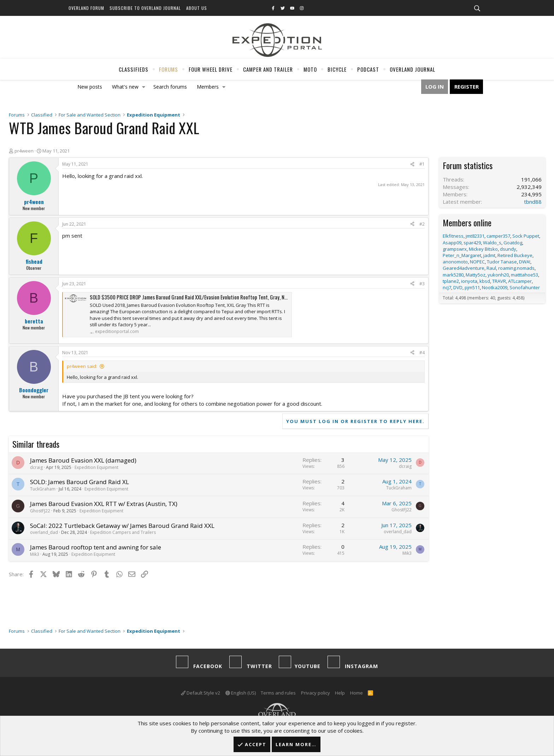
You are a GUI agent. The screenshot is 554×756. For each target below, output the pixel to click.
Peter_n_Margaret (462, 255)
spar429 (472, 243)
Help (340, 693)
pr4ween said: (82, 366)
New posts (90, 87)
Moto (310, 69)
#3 (422, 284)
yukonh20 (498, 275)
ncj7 (447, 287)
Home (356, 693)
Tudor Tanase (502, 262)
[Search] (477, 8)
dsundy (508, 249)
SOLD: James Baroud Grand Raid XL (79, 482)
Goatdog (513, 243)
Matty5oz (476, 275)
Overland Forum (86, 8)
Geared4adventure (464, 268)
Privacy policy (316, 693)
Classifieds (134, 69)
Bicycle (337, 69)
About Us (197, 8)
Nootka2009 (495, 287)
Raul (491, 268)
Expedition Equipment (96, 467)
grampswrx (455, 249)
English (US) (241, 693)
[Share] (412, 164)
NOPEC (477, 262)
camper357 (498, 236)
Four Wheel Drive (211, 69)
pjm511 (472, 287)
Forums (169, 69)
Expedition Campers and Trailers (123, 532)
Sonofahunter (525, 287)
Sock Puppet (526, 236)
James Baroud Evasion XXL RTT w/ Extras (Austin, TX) (104, 504)
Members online (467, 222)
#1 (422, 164)
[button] (144, 87)
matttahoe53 (524, 275)
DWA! (525, 262)
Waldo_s (492, 243)
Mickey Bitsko (483, 249)
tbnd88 (533, 202)
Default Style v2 (201, 693)
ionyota (469, 281)
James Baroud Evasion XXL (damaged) (83, 460)
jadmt (489, 255)
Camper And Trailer (268, 69)
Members (208, 87)
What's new (125, 87)
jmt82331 (475, 236)
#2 (422, 224)
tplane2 (451, 281)
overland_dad (44, 532)
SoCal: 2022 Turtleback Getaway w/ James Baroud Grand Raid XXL (122, 526)
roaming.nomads (516, 268)
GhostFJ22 (40, 511)
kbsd (485, 281)
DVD (458, 287)
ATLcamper (520, 281)
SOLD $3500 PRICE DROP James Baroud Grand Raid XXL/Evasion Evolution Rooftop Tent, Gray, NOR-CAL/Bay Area (204, 297)
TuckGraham (43, 489)
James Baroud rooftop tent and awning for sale (96, 547)
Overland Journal (412, 69)
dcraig (36, 467)
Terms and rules (278, 693)
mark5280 (453, 275)
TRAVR (499, 281)
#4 (422, 353)
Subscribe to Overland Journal (145, 8)
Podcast (368, 69)
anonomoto (455, 262)
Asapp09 (452, 243)
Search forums (170, 87)
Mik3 (35, 554)
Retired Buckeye (515, 255)
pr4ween (24, 151)
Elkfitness (453, 236)
